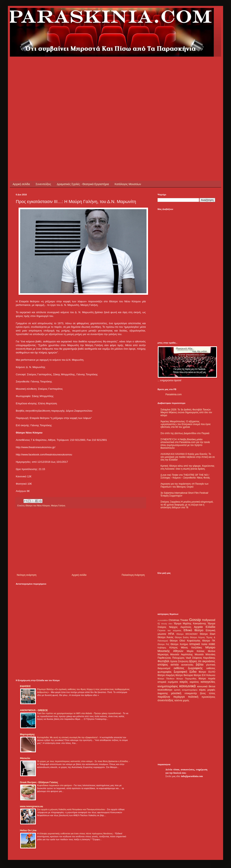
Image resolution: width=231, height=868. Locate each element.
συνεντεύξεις (166, 700)
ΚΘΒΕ (212, 644)
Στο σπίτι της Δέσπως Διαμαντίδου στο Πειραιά (185, 433)
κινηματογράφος (168, 686)
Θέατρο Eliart (208, 634)
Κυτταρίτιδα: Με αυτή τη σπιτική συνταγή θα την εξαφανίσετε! (68, 737)
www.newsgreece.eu (31, 806)
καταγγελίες (208, 682)
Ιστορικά (195, 644)
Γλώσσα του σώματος (169, 630)
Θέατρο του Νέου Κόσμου (38, 506)
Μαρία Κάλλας (196, 651)
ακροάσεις (209, 661)
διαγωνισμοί (164, 668)
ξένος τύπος (208, 693)
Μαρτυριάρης (27, 734)
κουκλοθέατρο (165, 690)
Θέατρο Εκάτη (182, 637)
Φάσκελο (25, 758)
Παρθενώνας (164, 658)
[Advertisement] (43, 99)
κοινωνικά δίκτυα (206, 686)
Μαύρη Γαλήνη (58, 506)
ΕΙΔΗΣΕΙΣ (25, 686)
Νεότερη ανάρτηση (27, 575)
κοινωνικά (187, 686)
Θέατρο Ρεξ (163, 644)
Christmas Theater (178, 620)
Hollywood (209, 620)
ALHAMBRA (163, 620)
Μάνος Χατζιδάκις (191, 648)
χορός (186, 700)
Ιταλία (204, 644)
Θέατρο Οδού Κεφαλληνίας (185, 641)
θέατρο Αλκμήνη (166, 675)
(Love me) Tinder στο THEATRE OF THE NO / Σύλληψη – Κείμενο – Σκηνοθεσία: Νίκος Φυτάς (185, 476)
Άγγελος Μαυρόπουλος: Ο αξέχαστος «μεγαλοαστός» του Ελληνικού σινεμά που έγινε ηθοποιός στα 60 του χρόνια (185, 424)
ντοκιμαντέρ (191, 693)
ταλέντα (178, 700)
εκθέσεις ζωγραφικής (188, 668)
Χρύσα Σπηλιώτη (179, 661)
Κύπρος (174, 648)
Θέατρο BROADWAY (187, 634)
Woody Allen (167, 624)
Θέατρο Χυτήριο (179, 644)
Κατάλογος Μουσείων (128, 184)
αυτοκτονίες (187, 665)
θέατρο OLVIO (207, 672)
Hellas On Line (28, 831)
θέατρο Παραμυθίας (187, 679)
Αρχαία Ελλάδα (205, 627)
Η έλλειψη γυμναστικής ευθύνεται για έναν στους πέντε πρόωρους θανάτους (75, 833)
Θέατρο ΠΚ (209, 641)
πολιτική (193, 697)
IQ (159, 624)
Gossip (195, 620)
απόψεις (163, 665)
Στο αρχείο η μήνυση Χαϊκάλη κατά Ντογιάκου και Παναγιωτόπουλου (71, 809)
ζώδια (193, 672)
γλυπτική (211, 665)
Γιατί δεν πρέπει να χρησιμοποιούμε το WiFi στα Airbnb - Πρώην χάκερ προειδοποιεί (79, 713)
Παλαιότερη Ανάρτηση (133, 575)
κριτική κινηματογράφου (186, 690)
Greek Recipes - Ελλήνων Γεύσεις (39, 782)
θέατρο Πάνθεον (166, 679)
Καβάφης (162, 648)
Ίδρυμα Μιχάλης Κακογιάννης (190, 624)
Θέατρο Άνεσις (166, 637)
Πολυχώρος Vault (182, 658)
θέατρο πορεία (207, 679)
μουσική (176, 693)
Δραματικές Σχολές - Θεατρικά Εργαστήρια (83, 184)
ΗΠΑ (171, 634)
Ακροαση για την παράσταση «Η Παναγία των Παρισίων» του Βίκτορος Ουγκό (185, 485)
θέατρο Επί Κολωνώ (204, 675)
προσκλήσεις (208, 697)
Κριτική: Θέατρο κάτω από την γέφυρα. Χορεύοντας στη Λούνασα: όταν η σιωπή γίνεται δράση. (187, 467)
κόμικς (202, 690)
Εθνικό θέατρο (193, 630)
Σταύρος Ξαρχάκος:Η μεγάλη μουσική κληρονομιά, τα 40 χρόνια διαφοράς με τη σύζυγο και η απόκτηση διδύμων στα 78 (187, 505)
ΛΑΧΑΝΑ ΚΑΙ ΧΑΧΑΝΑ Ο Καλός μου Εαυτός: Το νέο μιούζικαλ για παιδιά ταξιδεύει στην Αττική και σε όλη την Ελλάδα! (188, 457)
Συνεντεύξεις (43, 184)
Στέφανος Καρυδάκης (204, 658)
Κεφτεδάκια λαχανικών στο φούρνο (55, 785)
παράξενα (164, 697)
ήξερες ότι (195, 661)
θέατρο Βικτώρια (184, 675)
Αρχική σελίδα (21, 184)
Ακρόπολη (186, 627)
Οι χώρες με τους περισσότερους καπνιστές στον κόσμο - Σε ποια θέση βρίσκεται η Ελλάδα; (83, 761)
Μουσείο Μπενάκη (205, 655)
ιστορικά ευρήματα (168, 682)
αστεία (175, 665)
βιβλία (200, 665)
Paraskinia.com (174, 394)
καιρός (184, 682)
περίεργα (179, 697)
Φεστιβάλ (163, 661)
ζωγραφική (180, 672)
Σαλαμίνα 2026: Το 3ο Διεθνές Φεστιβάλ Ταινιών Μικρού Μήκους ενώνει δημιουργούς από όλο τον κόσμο (186, 412)
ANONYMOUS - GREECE (34, 710)
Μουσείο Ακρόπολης (181, 655)
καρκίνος (194, 682)
